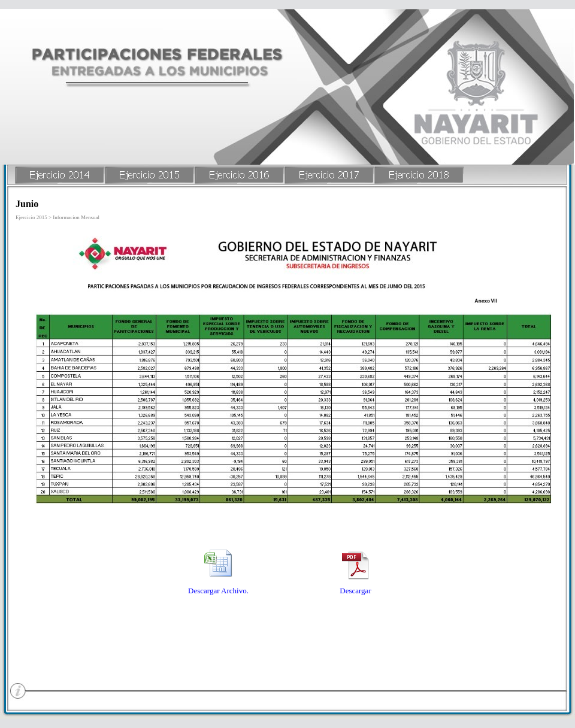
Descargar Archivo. (218, 591)
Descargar (355, 591)
